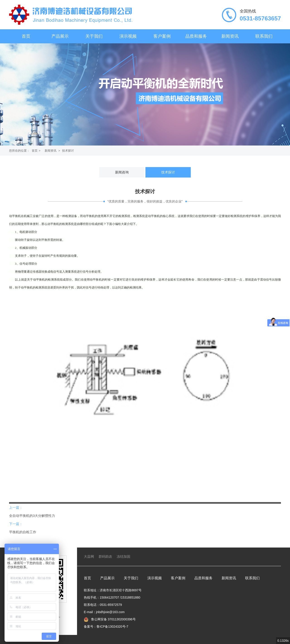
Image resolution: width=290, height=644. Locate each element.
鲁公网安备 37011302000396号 (113, 619)
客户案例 (162, 36)
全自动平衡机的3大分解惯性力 (32, 516)
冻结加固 (123, 556)
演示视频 (128, 36)
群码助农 (105, 556)
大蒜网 (89, 556)
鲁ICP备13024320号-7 (112, 627)
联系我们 (264, 36)
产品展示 (60, 36)
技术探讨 (68, 151)
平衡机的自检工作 (23, 532)
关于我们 (94, 36)
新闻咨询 (122, 172)
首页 (26, 36)
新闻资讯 (230, 36)
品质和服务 (196, 36)
